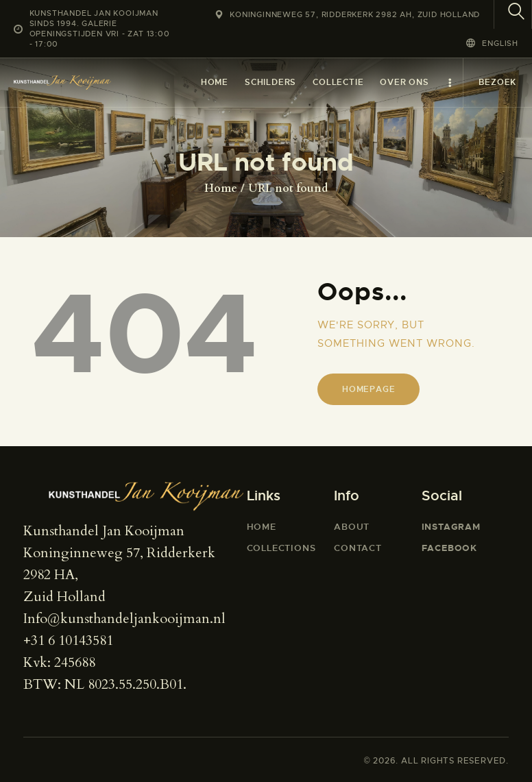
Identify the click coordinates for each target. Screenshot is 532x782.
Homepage (368, 389)
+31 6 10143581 (68, 640)
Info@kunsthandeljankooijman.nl (124, 619)
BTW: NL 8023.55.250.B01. (105, 684)
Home (221, 188)
